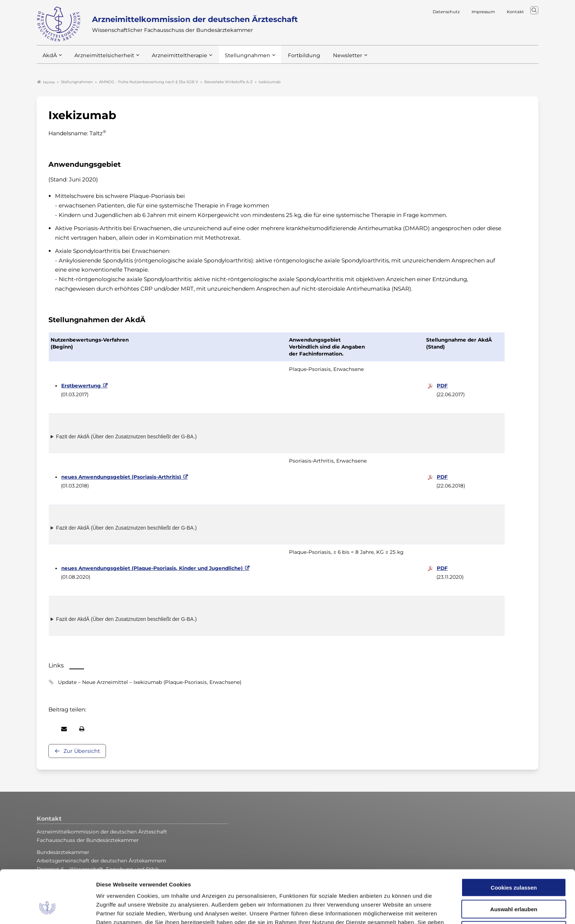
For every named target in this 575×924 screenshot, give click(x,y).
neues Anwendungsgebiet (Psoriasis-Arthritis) (121, 477)
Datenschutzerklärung (333, 886)
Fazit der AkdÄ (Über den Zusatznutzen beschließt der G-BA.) (127, 437)
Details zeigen (390, 910)
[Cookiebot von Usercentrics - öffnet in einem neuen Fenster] (47, 910)
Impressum (386, 886)
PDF (442, 386)
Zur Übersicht (82, 751)
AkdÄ (49, 58)
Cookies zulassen (514, 842)
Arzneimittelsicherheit (102, 58)
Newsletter (333, 58)
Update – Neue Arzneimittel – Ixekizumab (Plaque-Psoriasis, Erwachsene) (150, 682)
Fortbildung (291, 58)
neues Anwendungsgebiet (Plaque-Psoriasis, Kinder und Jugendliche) (152, 568)
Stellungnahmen (238, 58)
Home (46, 82)
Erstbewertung (81, 386)
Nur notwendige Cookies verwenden (514, 888)
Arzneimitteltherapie (173, 58)
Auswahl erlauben (514, 864)
